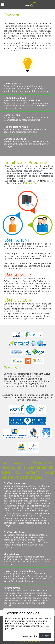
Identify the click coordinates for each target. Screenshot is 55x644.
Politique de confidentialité (27, 641)
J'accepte (45, 635)
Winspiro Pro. (31, 183)
